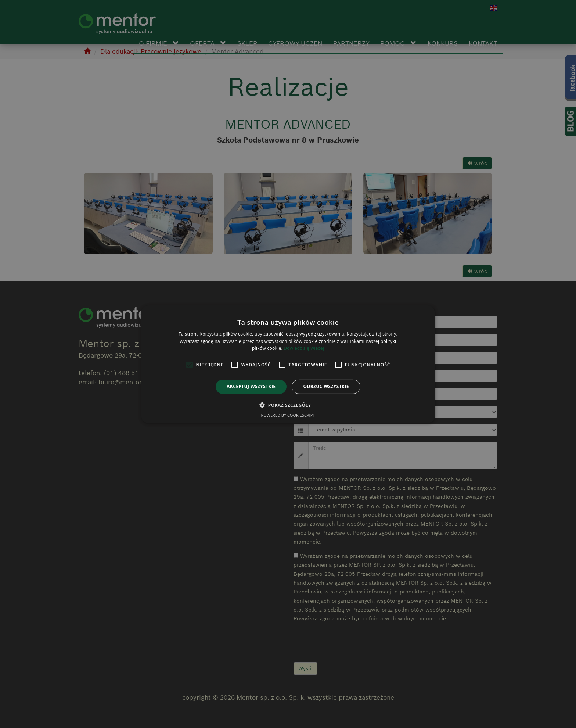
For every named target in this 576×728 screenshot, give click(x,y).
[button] (288, 405)
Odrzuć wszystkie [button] (326, 386)
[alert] (288, 364)
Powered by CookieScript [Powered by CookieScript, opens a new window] (288, 415)
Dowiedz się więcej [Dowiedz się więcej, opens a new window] (304, 348)
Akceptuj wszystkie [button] (251, 386)
